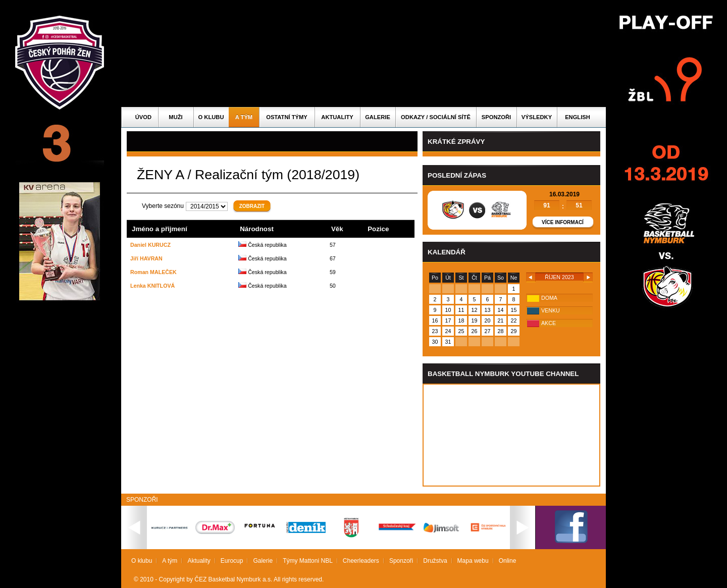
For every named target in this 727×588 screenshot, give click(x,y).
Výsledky (537, 117)
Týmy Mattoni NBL (308, 561)
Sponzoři (496, 117)
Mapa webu (473, 561)
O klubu (211, 117)
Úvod (143, 117)
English (578, 117)
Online (508, 561)
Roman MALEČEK (153, 272)
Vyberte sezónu (163, 206)
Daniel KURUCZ (150, 245)
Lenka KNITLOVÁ (152, 286)
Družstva (435, 561)
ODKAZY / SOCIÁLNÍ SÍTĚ (436, 117)
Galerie (378, 117)
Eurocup (232, 561)
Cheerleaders (361, 561)
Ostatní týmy (287, 117)
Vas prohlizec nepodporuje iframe (511, 435)
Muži (175, 117)
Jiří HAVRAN (146, 258)
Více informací (563, 222)
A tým (244, 117)
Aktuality (337, 117)
